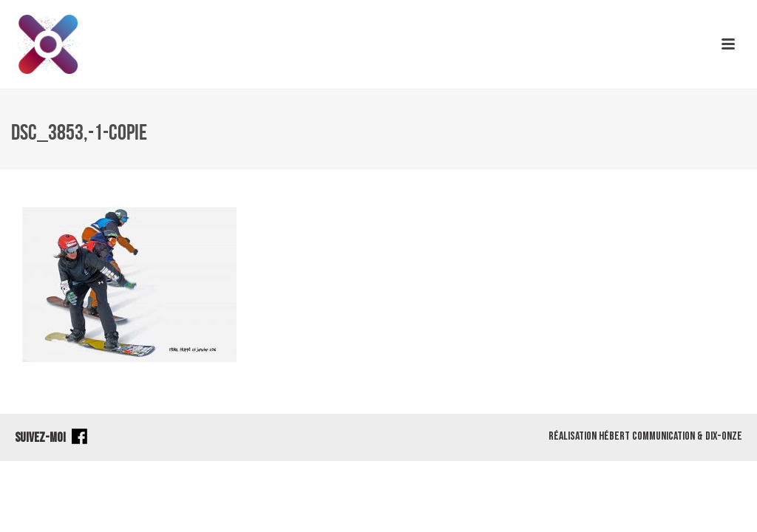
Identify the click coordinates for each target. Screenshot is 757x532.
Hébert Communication (647, 436)
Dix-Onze (724, 436)
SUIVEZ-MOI (51, 438)
